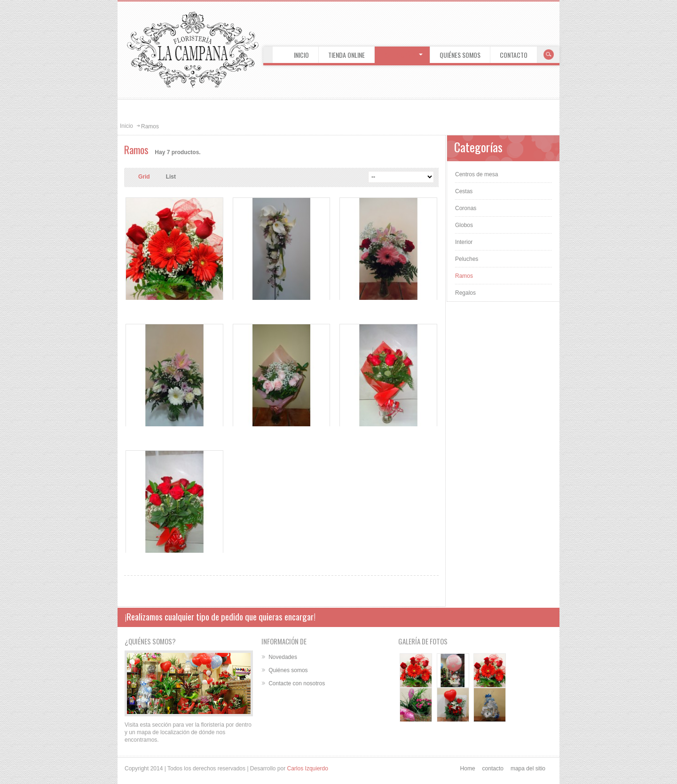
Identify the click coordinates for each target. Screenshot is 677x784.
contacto (493, 768)
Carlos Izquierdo (308, 768)
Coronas (466, 208)
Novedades (283, 657)
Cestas (464, 191)
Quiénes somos (288, 670)
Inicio (126, 126)
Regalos (465, 293)
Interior (464, 242)
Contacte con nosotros (297, 683)
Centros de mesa (476, 174)
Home (468, 768)
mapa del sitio (528, 768)
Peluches (467, 259)
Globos (464, 225)
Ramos (464, 276)
